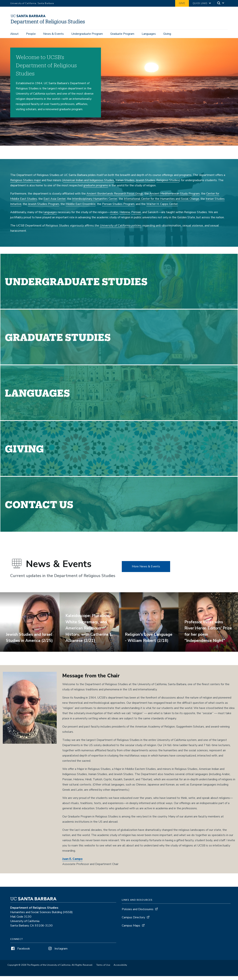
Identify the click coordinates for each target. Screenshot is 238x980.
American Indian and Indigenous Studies (89, 184)
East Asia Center (55, 203)
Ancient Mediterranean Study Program (175, 197)
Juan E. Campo (72, 863)
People (31, 34)
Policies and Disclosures (138, 913)
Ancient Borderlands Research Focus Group (115, 197)
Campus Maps (131, 929)
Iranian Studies (125, 184)
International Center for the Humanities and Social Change (161, 203)
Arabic (114, 216)
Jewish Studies (145, 184)
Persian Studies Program (118, 208)
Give (182, 3)
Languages (149, 34)
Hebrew (125, 216)
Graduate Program (122, 34)
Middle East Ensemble (81, 208)
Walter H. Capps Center (162, 208)
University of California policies (121, 229)
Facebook (20, 953)
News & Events (53, 34)
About (14, 34)
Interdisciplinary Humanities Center (95, 203)
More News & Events (146, 570)
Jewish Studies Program (44, 208)
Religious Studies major (26, 184)
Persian (136, 216)
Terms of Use (103, 969)
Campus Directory (133, 921)
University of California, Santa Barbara (32, 3)
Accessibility (120, 969)
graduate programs (96, 189)
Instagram (57, 953)
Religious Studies (168, 184)
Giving (167, 34)
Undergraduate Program (87, 34)
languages (50, 216)
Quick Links (200, 3)
